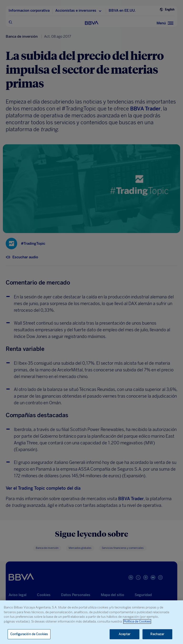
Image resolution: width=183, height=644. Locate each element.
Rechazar (157, 634)
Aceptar (125, 634)
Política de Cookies (137, 621)
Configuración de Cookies (29, 634)
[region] (91, 622)
